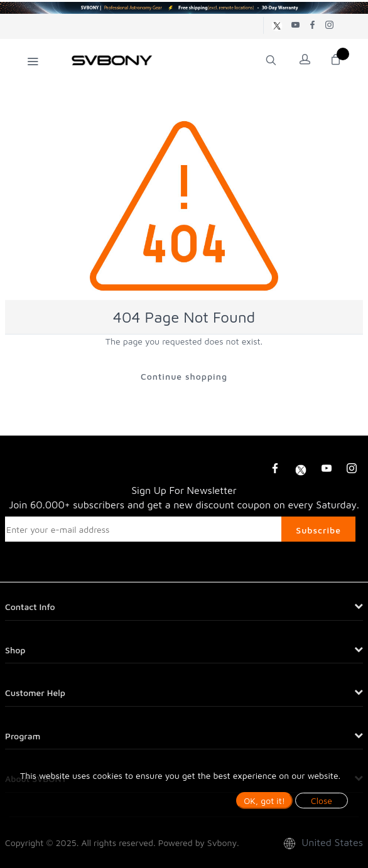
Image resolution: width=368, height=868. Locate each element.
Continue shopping (184, 376)
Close (322, 801)
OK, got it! (264, 801)
